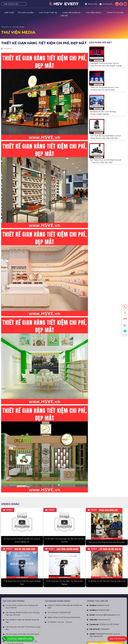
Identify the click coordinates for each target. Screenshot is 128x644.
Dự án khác (68, 596)
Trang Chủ (5, 27)
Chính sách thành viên (104, 600)
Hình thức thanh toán (104, 596)
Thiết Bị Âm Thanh (40, 589)
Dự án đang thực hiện (72, 589)
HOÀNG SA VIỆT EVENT (109, 533)
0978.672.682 (104, 519)
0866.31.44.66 (104, 514)
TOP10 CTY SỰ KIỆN (115, 13)
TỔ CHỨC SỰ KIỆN (27, 13)
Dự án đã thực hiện (71, 585)
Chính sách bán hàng (9, 617)
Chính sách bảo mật (103, 589)
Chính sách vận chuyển (104, 592)
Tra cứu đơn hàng (8, 620)
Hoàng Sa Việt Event (39, 639)
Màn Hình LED (38, 596)
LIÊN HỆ (64, 16)
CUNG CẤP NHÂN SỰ (72, 13)
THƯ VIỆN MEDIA (95, 13)
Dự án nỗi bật (69, 592)
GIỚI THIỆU (9, 13)
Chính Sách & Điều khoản (105, 585)
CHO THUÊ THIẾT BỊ (49, 13)
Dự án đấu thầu (70, 600)
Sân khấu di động (39, 603)
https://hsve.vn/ (104, 529)
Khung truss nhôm (40, 600)
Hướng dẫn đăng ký (9, 624)
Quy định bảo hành (8, 613)
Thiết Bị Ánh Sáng (39, 592)
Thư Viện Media (18, 27)
